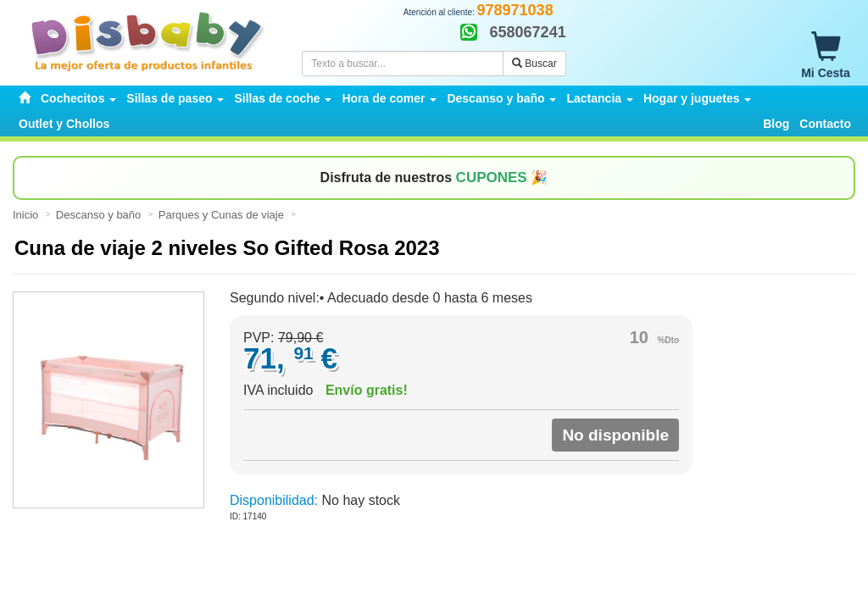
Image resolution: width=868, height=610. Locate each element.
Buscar (534, 64)
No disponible (615, 435)
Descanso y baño (100, 215)
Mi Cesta (826, 56)
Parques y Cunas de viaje (223, 215)
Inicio (27, 215)
